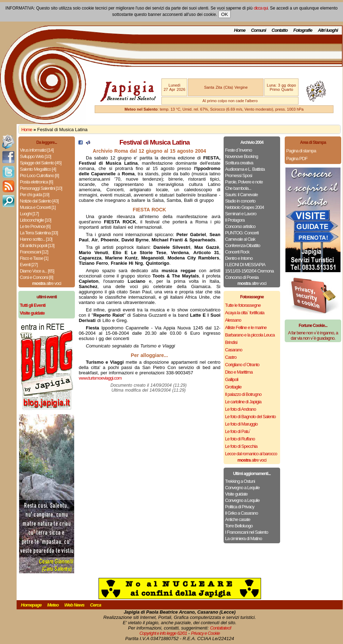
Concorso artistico (240, 226)
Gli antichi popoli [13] (37, 245)
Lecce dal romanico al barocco (251, 454)
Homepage (31, 605)
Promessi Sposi (238, 175)
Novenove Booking (241, 156)
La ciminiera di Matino (243, 538)
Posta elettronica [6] (36, 182)
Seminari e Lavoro (241, 214)
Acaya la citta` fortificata (245, 313)
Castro (231, 357)
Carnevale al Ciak (240, 239)
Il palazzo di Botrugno (243, 394)
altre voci (47, 283)
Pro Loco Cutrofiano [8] (39, 175)
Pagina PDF (297, 159)
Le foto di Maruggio (241, 424)
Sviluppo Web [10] (35, 156)
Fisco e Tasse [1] (34, 258)
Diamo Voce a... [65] (37, 271)
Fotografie (303, 30)
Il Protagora (235, 220)
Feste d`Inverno (238, 150)
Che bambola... (238, 188)
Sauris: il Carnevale (241, 195)
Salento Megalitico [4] (38, 169)
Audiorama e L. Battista (245, 169)
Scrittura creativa (239, 163)
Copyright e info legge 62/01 (163, 633)
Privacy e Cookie (206, 633)
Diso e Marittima (239, 372)
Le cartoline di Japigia (243, 402)
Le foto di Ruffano (240, 439)
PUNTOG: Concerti (242, 233)
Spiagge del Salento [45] (41, 163)
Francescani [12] (34, 252)
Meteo (53, 605)
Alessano (233, 320)
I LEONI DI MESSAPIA (245, 265)
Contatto (280, 30)
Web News (74, 605)
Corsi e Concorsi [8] (36, 277)
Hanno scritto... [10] (36, 239)
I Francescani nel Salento (247, 532)
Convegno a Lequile (242, 488)
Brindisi (231, 342)
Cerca (96, 605)
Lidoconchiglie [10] (36, 220)
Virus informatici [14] (37, 150)
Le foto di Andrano (241, 409)
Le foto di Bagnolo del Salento (250, 417)
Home (239, 30)
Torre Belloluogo (239, 526)
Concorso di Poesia (242, 277)
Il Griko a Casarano (241, 513)
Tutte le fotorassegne (243, 305)
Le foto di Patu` (238, 431)
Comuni (258, 30)
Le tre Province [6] (35, 226)
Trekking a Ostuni (240, 481)
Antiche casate (238, 519)
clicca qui (261, 8)
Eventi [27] (29, 265)
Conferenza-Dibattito (243, 245)
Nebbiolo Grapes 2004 (244, 207)
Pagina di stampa (301, 151)
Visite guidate (236, 494)
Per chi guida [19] (34, 195)
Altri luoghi (328, 30)
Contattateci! (220, 628)
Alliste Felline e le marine (246, 327)
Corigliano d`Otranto (242, 365)
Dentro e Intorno (239, 258)
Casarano (233, 350)
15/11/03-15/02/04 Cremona (249, 271)
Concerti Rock (237, 252)
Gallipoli (232, 379)
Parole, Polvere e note (244, 182)
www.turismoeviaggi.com (100, 378)
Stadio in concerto (240, 201)
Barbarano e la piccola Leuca (250, 335)
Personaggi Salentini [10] (41, 188)
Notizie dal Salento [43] (39, 201)
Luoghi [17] (29, 214)
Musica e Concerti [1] (38, 207)
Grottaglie (233, 387)
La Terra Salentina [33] (39, 233)
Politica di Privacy (240, 507)
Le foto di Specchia (241, 446)
